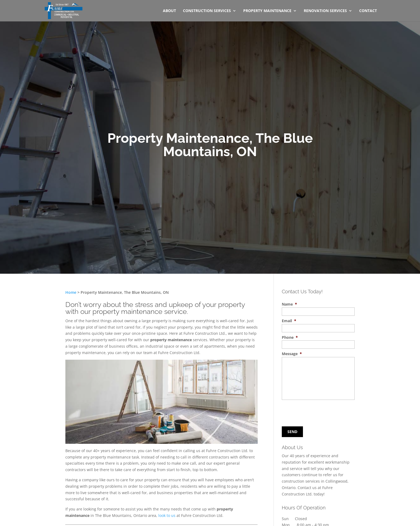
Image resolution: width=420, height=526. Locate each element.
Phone (290, 337)
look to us (167, 515)
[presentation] (314, 412)
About (169, 11)
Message (292, 354)
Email (289, 321)
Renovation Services (325, 11)
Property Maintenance (267, 11)
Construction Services (207, 11)
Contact (368, 11)
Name (289, 304)
